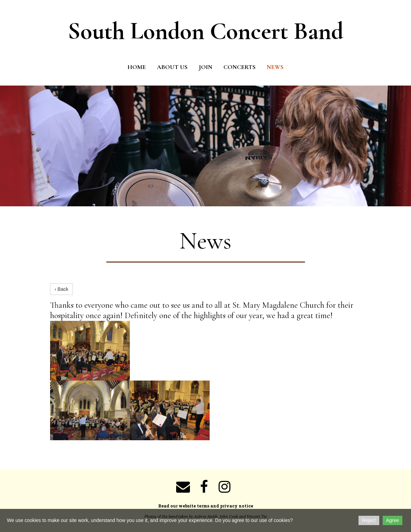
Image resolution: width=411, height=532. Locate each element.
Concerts (240, 67)
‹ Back (61, 289)
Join (205, 67)
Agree (393, 520)
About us (172, 67)
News (275, 67)
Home (137, 67)
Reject (369, 520)
